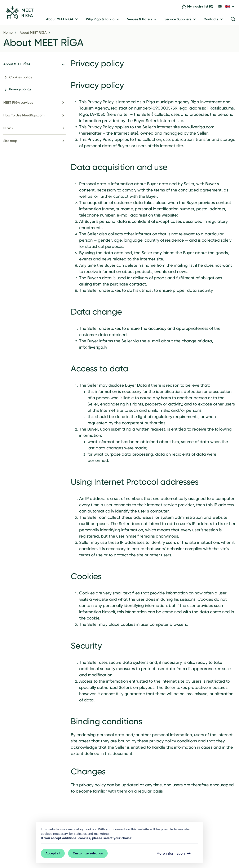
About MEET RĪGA (43, 43)
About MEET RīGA (33, 33)
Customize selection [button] (88, 853)
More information (174, 853)
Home (8, 33)
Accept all (53, 853)
